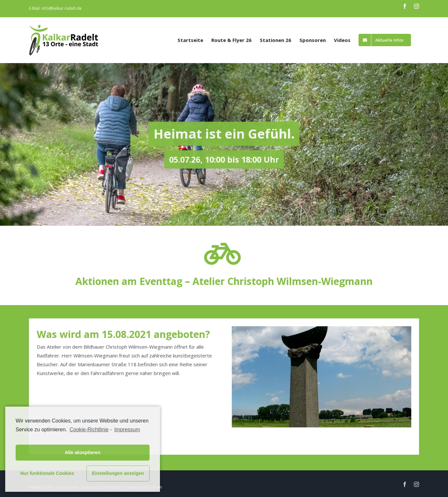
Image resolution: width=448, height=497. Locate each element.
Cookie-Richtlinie (89, 430)
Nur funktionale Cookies (47, 473)
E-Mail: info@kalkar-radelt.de (55, 8)
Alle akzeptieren (83, 452)
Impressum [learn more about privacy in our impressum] (127, 430)
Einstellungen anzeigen (118, 473)
